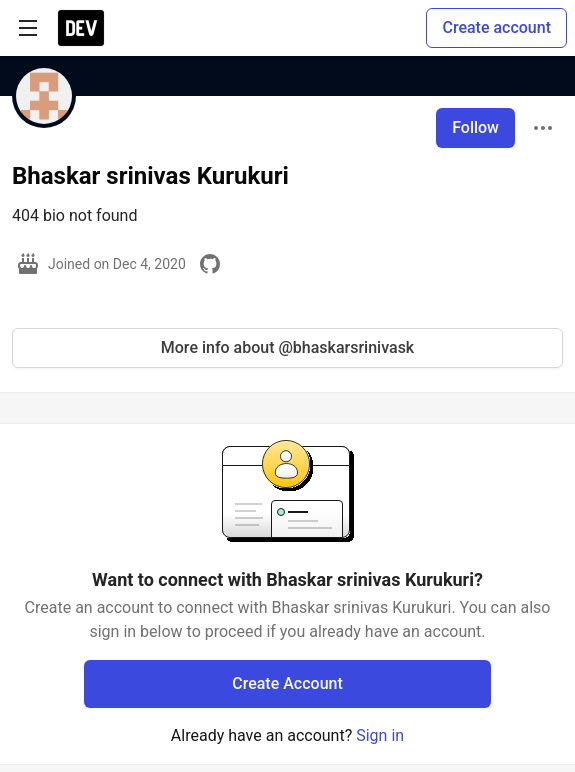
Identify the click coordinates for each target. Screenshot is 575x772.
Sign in (380, 735)
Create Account (287, 683)
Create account (496, 27)
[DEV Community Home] (81, 28)
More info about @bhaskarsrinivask (287, 347)
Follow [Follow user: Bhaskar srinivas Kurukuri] (475, 127)
